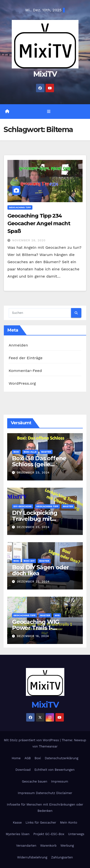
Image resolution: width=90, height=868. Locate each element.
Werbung (67, 846)
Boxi (16, 452)
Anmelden (18, 345)
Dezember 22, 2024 (33, 582)
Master (46, 452)
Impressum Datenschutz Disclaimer (45, 793)
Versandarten (26, 846)
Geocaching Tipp (20, 207)
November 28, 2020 (29, 240)
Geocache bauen (35, 781)
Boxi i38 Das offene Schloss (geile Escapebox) (39, 464)
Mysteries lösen (18, 834)
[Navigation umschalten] (49, 112)
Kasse (17, 822)
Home (16, 758)
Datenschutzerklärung (61, 758)
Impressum (60, 781)
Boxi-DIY (29, 561)
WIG (57, 615)
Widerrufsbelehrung (32, 857)
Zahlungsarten (62, 857)
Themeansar (48, 746)
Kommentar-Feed (25, 371)
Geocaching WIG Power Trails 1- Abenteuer (36, 628)
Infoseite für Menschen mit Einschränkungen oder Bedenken (45, 808)
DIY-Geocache (23, 506)
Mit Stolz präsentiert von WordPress (32, 740)
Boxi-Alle (30, 452)
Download (23, 770)
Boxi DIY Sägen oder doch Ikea (40, 570)
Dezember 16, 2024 (33, 636)
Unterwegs (76, 834)
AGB (28, 758)
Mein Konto (69, 822)
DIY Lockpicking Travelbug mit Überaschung (35, 519)
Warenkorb (48, 846)
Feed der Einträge (26, 358)
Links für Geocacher (41, 822)
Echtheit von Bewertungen (54, 770)
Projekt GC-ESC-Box (49, 834)
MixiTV (45, 74)
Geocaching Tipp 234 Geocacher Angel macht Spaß (39, 223)
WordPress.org (22, 383)
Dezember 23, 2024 (33, 473)
